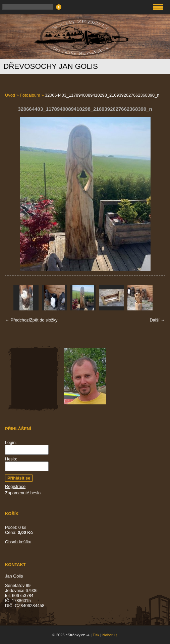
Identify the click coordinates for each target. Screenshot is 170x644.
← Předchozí (17, 320)
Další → (157, 320)
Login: (11, 442)
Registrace (15, 486)
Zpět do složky (44, 320)
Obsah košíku (18, 542)
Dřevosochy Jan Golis (51, 66)
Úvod (10, 95)
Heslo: (11, 459)
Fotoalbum (30, 95)
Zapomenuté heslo (23, 493)
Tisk (96, 635)
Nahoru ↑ (110, 635)
